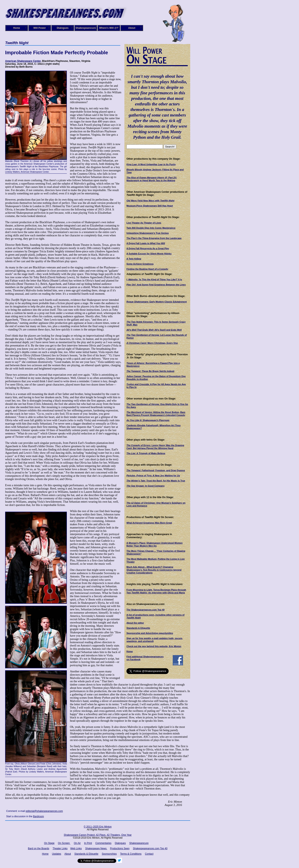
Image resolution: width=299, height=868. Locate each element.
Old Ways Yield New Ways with (150, 201)
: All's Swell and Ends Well (154, 330)
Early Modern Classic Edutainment (157, 302)
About (132, 28)
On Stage (49, 843)
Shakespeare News (96, 848)
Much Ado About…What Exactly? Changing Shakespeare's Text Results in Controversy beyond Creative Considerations (154, 570)
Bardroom (39, 816)
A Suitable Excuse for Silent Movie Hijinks (149, 254)
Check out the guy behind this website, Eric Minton (154, 646)
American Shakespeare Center (23, 61)
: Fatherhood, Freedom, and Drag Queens (156, 470)
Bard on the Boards (39, 848)
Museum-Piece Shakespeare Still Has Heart (150, 206)
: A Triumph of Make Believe (146, 453)
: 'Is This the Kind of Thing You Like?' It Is (154, 279)
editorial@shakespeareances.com (44, 811)
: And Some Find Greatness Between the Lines (156, 285)
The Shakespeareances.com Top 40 (145, 610)
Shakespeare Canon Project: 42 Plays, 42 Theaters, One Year (98, 835)
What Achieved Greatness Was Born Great (149, 523)
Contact (149, 854)
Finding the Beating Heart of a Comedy (147, 269)
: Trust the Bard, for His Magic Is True (156, 481)
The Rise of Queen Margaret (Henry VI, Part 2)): (152, 178)
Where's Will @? (109, 28)
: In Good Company (145, 486)
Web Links (76, 848)
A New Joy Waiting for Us (153, 476)
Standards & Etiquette (138, 628)
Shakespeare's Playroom (148, 420)
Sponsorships (109, 854)
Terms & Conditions (131, 854)
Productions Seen (120, 848)
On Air (77, 843)
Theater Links (60, 848)
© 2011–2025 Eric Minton (98, 827)
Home (17, 28)
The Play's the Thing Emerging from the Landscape (154, 238)
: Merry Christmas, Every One (152, 343)
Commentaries (103, 843)
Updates (57, 854)
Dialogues (63, 28)
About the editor (135, 623)
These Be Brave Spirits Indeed (150, 371)
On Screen (64, 843)
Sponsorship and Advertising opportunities (150, 633)
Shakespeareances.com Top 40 (150, 848)
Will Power (40, 28)
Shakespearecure (86, 28)
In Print (88, 843)
